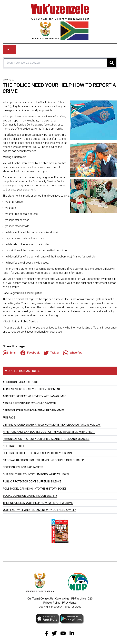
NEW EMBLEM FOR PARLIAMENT (23, 467)
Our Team (33, 599)
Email (9, 353)
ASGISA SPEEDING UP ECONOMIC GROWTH (29, 403)
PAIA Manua (69, 603)
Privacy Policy (52, 603)
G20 (90, 599)
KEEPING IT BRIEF (14, 446)
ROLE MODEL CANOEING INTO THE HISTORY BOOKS (35, 489)
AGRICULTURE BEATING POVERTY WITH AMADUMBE (34, 396)
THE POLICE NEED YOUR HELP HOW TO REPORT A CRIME (38, 503)
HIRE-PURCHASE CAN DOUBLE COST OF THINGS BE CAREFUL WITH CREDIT (49, 432)
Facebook (30, 353)
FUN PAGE (9, 418)
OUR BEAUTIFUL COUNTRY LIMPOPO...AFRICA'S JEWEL (36, 474)
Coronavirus (62, 599)
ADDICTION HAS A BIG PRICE (21, 382)
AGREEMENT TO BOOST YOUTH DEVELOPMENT (32, 389)
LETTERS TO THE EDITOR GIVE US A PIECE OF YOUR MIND (38, 453)
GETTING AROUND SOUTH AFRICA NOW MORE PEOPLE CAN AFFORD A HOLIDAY (52, 425)
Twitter (51, 353)
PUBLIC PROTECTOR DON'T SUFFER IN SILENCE (32, 482)
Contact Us (47, 599)
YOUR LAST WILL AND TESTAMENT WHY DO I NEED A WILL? (39, 510)
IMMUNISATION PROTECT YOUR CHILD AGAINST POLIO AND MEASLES (46, 439)
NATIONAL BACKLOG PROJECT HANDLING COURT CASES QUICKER (43, 460)
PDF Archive (79, 599)
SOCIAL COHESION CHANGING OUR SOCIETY (30, 496)
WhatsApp (73, 353)
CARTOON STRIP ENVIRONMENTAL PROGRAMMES (34, 410)
